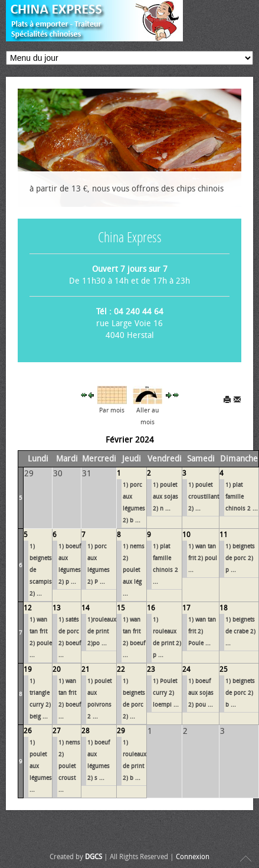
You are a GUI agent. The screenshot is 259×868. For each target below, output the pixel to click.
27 (57, 731)
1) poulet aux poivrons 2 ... (99, 699)
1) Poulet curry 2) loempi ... (166, 693)
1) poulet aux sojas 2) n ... (165, 497)
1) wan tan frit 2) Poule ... (202, 632)
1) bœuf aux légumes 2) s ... (99, 760)
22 (121, 669)
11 (224, 535)
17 (186, 608)
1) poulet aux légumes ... (41, 766)
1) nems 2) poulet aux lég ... (134, 570)
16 (151, 608)
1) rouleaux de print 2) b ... (135, 760)
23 (151, 669)
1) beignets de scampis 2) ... (41, 570)
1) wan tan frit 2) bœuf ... (134, 638)
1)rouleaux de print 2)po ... (102, 632)
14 (86, 608)
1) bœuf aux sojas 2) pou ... (201, 693)
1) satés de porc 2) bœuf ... (70, 638)
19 (28, 669)
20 (57, 669)
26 (28, 731)
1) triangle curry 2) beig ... (40, 699)
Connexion (193, 857)
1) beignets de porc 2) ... (134, 699)
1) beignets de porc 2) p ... (240, 558)
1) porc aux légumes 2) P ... (99, 564)
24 (186, 669)
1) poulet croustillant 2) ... (204, 497)
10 (186, 535)
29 (121, 731)
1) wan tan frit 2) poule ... (41, 638)
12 (28, 608)
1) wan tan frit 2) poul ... (203, 558)
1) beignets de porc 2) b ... (240, 693)
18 (224, 608)
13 (57, 608)
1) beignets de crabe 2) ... (240, 632)
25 (224, 669)
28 (86, 731)
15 (121, 608)
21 (86, 669)
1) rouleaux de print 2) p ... (167, 638)
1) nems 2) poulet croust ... (69, 766)
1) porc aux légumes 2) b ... (134, 503)
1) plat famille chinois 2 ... (242, 497)
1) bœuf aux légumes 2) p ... (70, 564)
